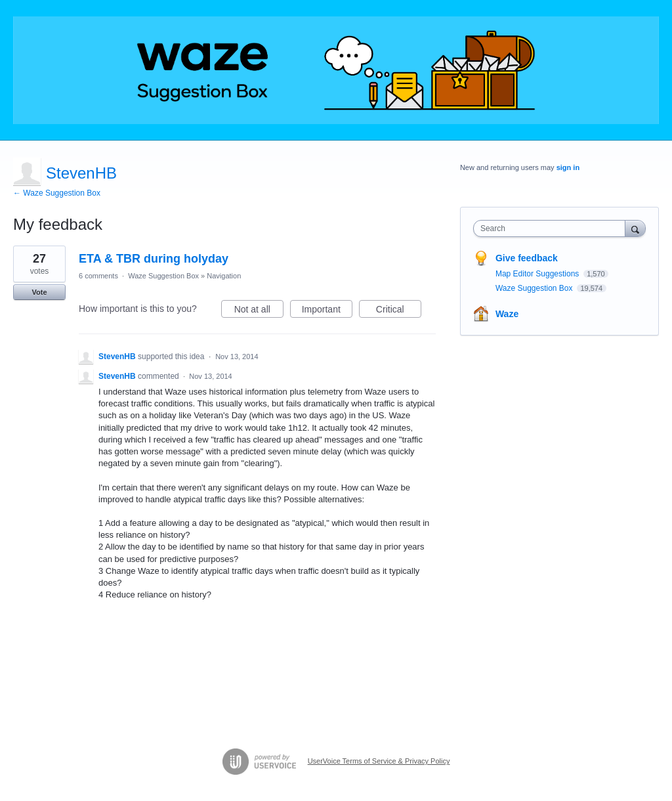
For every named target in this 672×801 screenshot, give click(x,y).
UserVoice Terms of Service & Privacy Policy (379, 761)
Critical (399, 311)
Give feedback (527, 258)
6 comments (98, 276)
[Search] (635, 228)
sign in (568, 167)
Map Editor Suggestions (538, 274)
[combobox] (552, 228)
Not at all (259, 311)
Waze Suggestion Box (163, 276)
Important (327, 311)
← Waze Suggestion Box (57, 193)
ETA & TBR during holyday (154, 259)
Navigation (224, 276)
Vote (39, 292)
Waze (507, 314)
